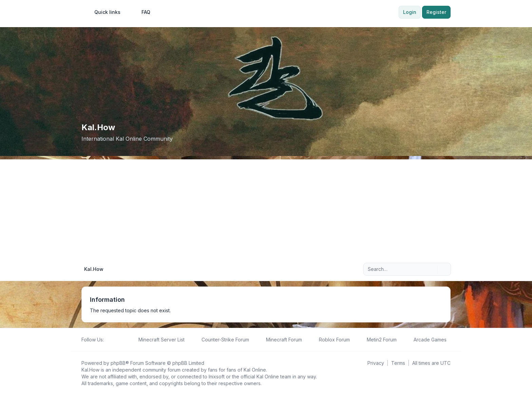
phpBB (118, 363)
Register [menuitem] (436, 12)
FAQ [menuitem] (141, 12)
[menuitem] (104, 12)
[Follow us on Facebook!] (108, 340)
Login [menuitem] (410, 12)
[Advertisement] (266, 207)
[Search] (432, 269)
